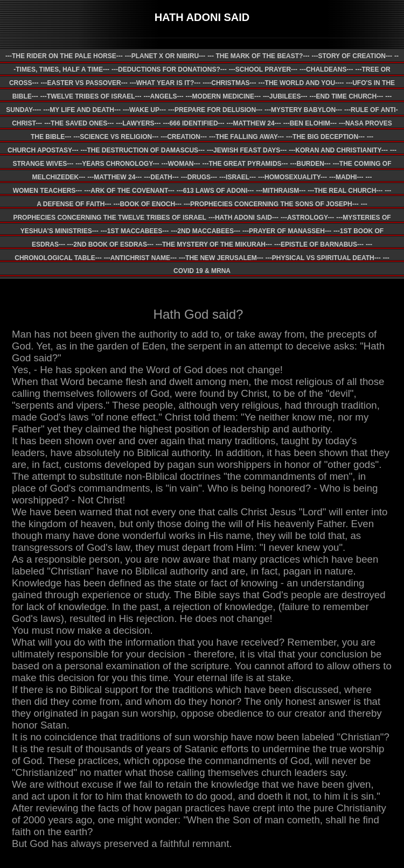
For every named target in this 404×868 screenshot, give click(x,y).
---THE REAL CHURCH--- (345, 191)
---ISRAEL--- (238, 177)
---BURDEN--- (311, 164)
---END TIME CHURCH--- (347, 96)
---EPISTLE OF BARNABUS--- (319, 244)
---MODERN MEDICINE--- (223, 96)
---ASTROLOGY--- (307, 218)
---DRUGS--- (199, 177)
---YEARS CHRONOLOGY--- (117, 164)
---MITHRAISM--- (281, 191)
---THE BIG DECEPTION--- (325, 137)
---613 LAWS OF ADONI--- (215, 191)
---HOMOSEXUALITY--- (292, 177)
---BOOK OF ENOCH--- (147, 204)
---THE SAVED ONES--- (79, 123)
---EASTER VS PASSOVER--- (84, 83)
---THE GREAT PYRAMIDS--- (245, 164)
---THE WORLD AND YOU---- (301, 83)
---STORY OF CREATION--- (352, 56)
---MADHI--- (346, 177)
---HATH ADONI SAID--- (243, 218)
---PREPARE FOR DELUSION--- (215, 110)
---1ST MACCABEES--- (135, 231)
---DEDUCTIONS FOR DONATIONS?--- (169, 69)
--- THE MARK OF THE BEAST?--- (258, 56)
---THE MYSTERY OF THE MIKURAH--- (214, 244)
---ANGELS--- (164, 96)
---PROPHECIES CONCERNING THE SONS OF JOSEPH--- (271, 204)
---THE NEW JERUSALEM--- (221, 258)
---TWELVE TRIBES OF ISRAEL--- (91, 96)
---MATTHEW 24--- (254, 123)
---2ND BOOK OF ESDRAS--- (110, 244)
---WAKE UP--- (144, 110)
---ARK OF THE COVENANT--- (129, 191)
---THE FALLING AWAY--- (246, 137)
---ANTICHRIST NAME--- (140, 258)
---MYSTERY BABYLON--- (303, 110)
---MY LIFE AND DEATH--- (82, 110)
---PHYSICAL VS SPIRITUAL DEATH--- (323, 258)
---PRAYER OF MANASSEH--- (287, 231)
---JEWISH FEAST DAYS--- (247, 150)
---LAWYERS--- (138, 123)
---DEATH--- (161, 177)
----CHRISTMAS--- (229, 83)
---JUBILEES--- (285, 96)
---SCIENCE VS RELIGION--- (116, 137)
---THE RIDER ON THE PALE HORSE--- (64, 56)
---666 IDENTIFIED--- (194, 123)
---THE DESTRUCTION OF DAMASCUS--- (142, 150)
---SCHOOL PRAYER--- (263, 69)
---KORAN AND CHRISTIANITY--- (338, 150)
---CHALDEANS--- (326, 69)
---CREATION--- (184, 137)
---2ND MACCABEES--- (206, 231)
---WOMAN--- (180, 164)
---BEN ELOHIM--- (310, 123)
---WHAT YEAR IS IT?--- (165, 83)
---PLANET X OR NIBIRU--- (165, 56)
